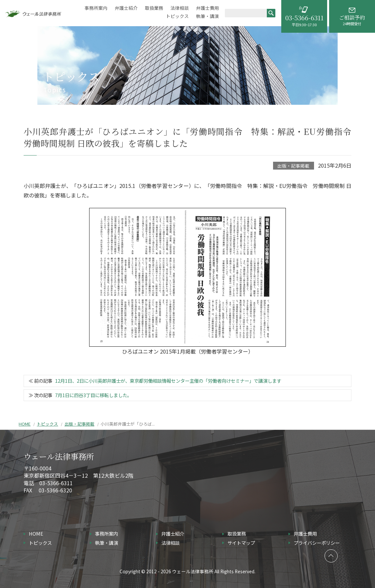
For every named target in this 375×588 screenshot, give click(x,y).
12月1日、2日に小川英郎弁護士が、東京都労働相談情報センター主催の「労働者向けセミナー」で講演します (168, 381)
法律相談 (180, 8)
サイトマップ (241, 543)
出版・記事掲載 (293, 166)
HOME (25, 424)
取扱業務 (154, 8)
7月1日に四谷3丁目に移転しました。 (93, 395)
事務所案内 (96, 8)
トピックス (177, 16)
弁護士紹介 (126, 8)
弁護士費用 (207, 8)
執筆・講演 (207, 16)
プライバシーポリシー (317, 543)
